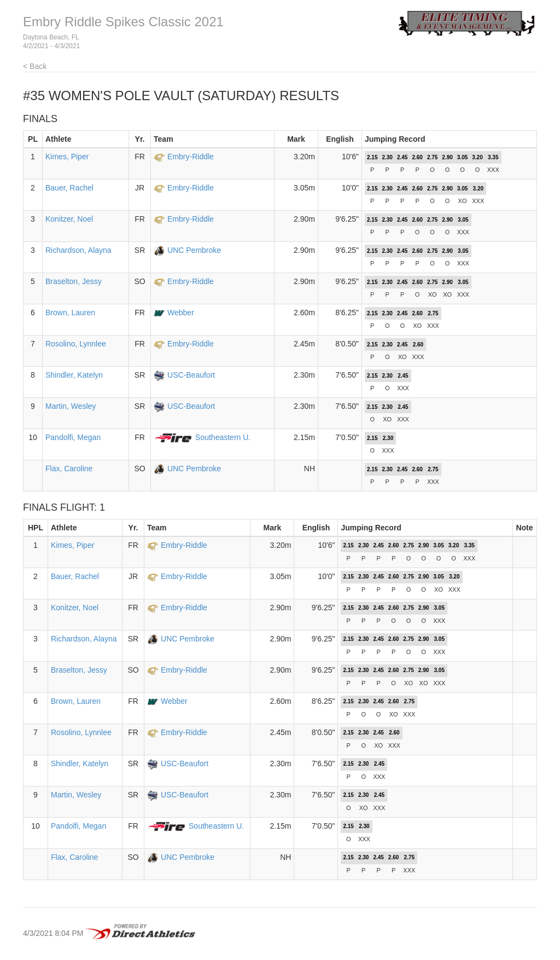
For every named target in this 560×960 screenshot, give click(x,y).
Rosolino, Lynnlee (76, 344)
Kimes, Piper (67, 157)
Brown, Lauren (70, 313)
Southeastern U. (223, 437)
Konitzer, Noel (69, 219)
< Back (35, 66)
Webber (181, 313)
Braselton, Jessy (74, 281)
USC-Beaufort (191, 375)
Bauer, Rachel (69, 188)
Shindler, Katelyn (74, 375)
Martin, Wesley (71, 406)
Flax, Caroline (69, 469)
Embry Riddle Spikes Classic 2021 (123, 22)
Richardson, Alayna (78, 250)
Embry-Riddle (191, 157)
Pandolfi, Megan (73, 437)
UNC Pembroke (194, 250)
